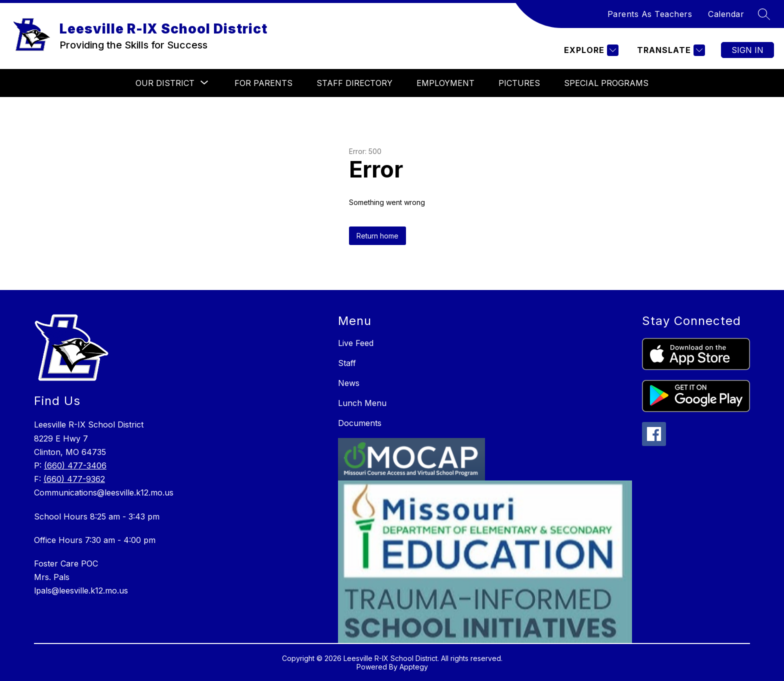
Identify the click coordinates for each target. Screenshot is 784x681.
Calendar (726, 14)
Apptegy (414, 667)
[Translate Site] (670, 50)
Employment (445, 83)
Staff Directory (354, 83)
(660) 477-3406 (75, 465)
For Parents (263, 83)
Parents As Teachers (650, 14)
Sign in (747, 50)
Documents (360, 423)
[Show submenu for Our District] (165, 83)
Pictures (519, 83)
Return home (377, 236)
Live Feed (356, 343)
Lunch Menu (362, 403)
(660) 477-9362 (74, 479)
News (349, 383)
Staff (347, 363)
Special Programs (606, 83)
